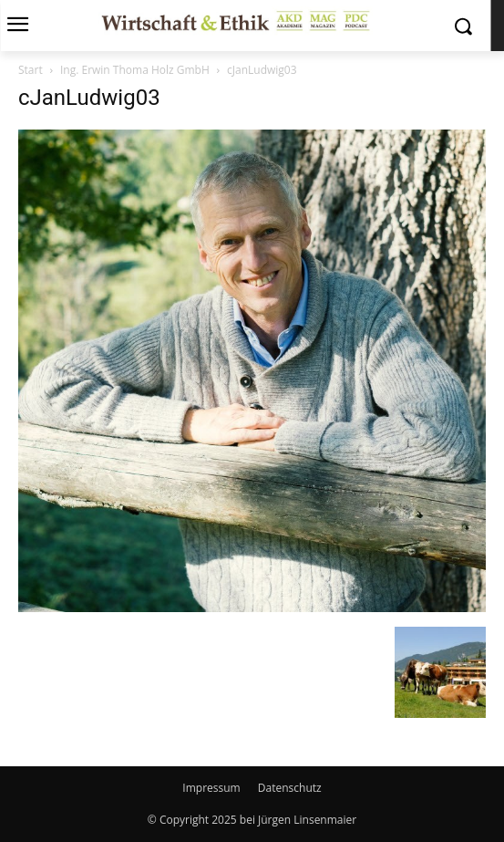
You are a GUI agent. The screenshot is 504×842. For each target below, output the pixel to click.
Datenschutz (290, 788)
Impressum (211, 788)
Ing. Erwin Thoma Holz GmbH (135, 70)
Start (31, 70)
